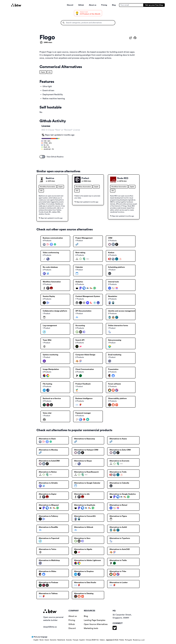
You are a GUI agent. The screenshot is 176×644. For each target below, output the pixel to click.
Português (128, 640)
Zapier (43, 72)
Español (82, 640)
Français (76, 640)
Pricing (104, 5)
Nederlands (61, 640)
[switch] (42, 157)
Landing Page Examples (95, 620)
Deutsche (53, 640)
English (36, 640)
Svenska (69, 640)
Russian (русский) (139, 640)
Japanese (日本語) (112, 640)
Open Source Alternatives (96, 624)
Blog (114, 5)
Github (81, 5)
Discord (70, 5)
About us (93, 5)
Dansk (47, 640)
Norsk (42, 640)
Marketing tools (91, 628)
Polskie (122, 640)
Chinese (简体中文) (92, 640)
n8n (49, 72)
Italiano (102, 640)
